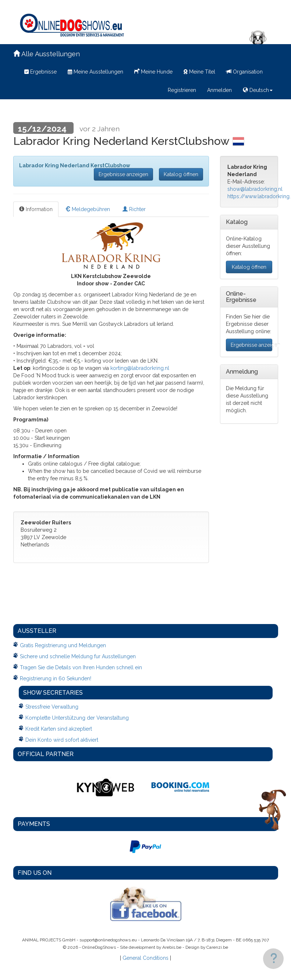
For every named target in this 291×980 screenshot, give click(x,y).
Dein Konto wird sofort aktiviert (62, 740)
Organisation (244, 72)
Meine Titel (199, 72)
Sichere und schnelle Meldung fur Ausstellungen (78, 656)
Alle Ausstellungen (47, 54)
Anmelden (219, 90)
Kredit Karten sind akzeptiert (59, 729)
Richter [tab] (134, 209)
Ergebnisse (40, 72)
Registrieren (182, 90)
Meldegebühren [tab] (88, 209)
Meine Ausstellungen (95, 72)
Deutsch (258, 90)
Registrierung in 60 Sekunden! (56, 678)
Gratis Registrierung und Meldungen (63, 645)
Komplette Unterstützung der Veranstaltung (77, 718)
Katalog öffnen (181, 174)
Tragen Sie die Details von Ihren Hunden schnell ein (81, 667)
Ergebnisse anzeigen (123, 174)
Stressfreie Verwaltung (52, 707)
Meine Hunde (153, 71)
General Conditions (145, 958)
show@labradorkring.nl (255, 189)
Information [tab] (36, 209)
